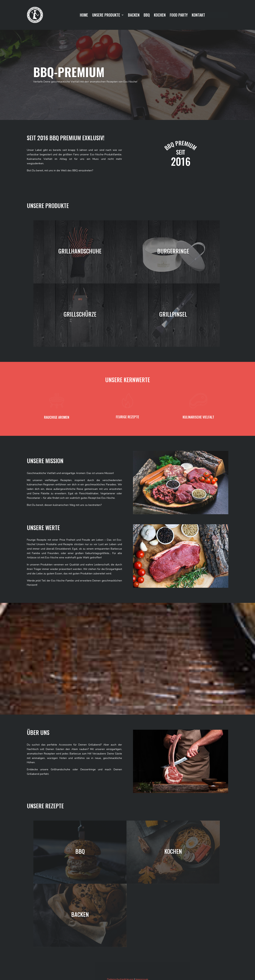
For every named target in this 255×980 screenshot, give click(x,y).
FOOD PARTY (179, 16)
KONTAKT (198, 16)
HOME (84, 16)
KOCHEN (160, 16)
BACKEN (134, 16)
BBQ (147, 16)
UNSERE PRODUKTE (106, 16)
